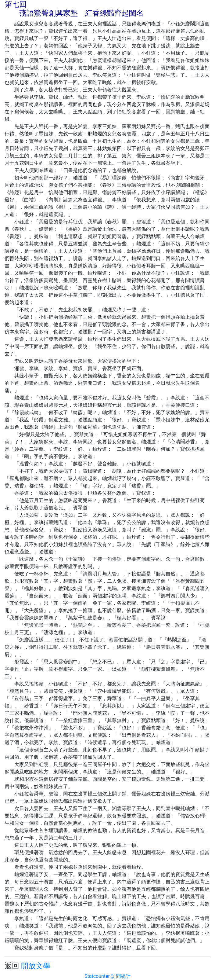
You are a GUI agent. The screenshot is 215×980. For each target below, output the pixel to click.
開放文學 (36, 966)
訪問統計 (121, 976)
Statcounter (97, 976)
